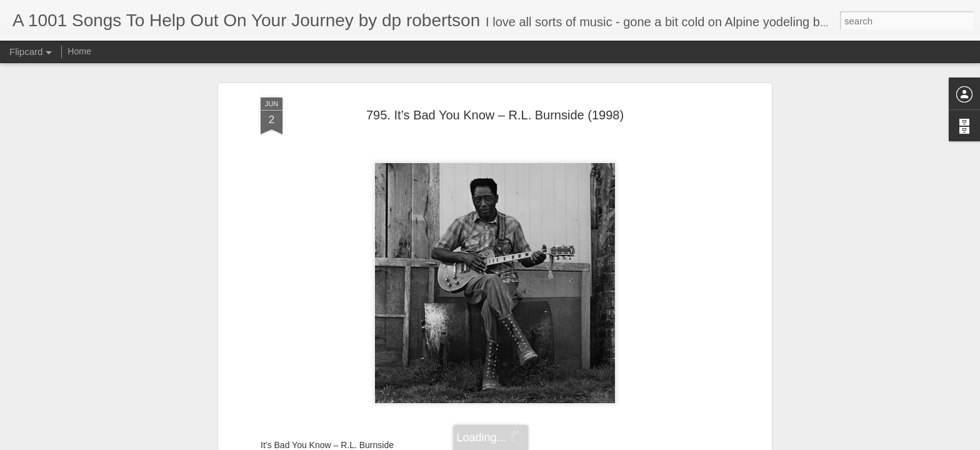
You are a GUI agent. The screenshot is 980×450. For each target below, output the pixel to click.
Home (79, 51)
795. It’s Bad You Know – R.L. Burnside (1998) (495, 115)
